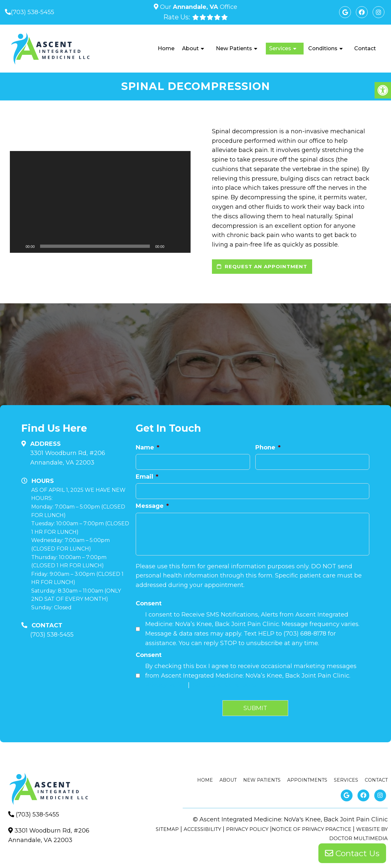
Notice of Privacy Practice (311, 829)
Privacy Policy (166, 685)
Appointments (307, 780)
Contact (365, 48)
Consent (149, 603)
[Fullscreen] (182, 246)
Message (152, 506)
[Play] (18, 246)
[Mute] (172, 246)
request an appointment (262, 266)
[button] (100, 202)
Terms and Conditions (224, 685)
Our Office (198, 7)
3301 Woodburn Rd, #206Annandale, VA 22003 (68, 458)
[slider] (95, 246)
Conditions (323, 48)
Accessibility (202, 829)
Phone (268, 447)
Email (147, 477)
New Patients (234, 48)
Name (148, 447)
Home (166, 48)
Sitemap (167, 829)
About (190, 48)
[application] (100, 202)
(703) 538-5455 (33, 12)
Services (280, 48)
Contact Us (352, 853)
